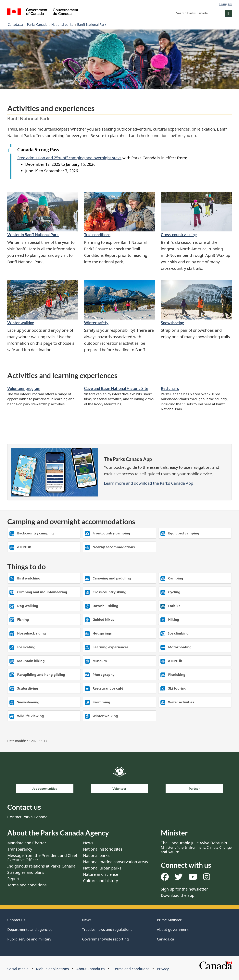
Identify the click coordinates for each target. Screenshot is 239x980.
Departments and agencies (30, 929)
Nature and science (101, 874)
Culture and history (101, 881)
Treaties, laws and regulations (107, 929)
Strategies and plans (26, 872)
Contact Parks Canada (27, 817)
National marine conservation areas (116, 862)
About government (173, 929)
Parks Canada (37, 25)
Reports (14, 879)
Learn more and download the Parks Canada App (149, 483)
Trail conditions (97, 235)
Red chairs (170, 388)
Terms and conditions (27, 885)
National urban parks (102, 868)
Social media (18, 969)
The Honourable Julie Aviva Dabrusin (196, 847)
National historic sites (103, 849)
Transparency (20, 849)
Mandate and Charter (27, 843)
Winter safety (96, 323)
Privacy (163, 969)
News (88, 843)
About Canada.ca (91, 969)
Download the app (178, 895)
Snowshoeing (172, 323)
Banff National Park (92, 25)
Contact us (16, 920)
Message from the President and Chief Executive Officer (42, 858)
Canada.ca (15, 25)
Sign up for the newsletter (184, 889)
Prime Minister (169, 920)
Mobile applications (52, 969)
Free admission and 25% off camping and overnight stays (69, 158)
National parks (62, 25)
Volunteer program (24, 388)
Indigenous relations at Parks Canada (41, 866)
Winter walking (21, 323)
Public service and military (29, 939)
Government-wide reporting (105, 939)
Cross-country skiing (179, 235)
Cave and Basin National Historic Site (116, 388)
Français (226, 4)
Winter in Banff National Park (33, 235)
